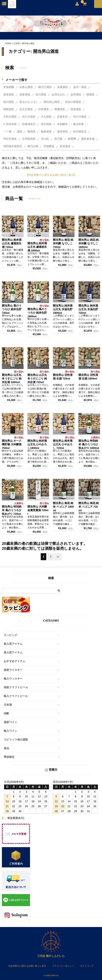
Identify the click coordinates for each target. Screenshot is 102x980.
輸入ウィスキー (13, 679)
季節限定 (9, 757)
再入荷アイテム (13, 653)
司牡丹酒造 (10, 139)
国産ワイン (10, 722)
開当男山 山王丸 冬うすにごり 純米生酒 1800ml (12, 379)
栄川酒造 (41, 95)
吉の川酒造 (29, 117)
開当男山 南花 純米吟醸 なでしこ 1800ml (89, 243)
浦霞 (19, 132)
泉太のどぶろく (29, 102)
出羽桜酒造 (29, 139)
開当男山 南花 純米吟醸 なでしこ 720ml (63, 243)
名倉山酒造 (26, 87)
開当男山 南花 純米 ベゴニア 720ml (89, 507)
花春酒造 (25, 95)
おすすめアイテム (15, 661)
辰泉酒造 (9, 95)
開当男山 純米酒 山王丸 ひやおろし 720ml (63, 444)
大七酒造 (46, 117)
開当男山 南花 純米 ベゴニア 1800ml (63, 507)
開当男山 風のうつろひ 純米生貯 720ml (12, 309)
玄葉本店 (62, 117)
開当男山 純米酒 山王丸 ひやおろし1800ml (37, 444)
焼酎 (6, 713)
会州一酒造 (80, 87)
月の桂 (45, 139)
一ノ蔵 (7, 132)
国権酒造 (9, 109)
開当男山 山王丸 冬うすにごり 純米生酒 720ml (37, 379)
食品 (6, 748)
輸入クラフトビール (16, 696)
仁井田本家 (10, 124)
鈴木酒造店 (80, 132)
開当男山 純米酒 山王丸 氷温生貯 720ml (88, 309)
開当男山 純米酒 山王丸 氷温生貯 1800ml (63, 309)
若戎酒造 (65, 146)
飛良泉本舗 (88, 139)
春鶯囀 (72, 139)
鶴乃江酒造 (45, 87)
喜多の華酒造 (73, 102)
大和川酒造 (10, 117)
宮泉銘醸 (9, 87)
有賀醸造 (62, 124)
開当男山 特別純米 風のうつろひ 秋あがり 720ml (12, 510)
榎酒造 (31, 132)
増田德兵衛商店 (13, 146)
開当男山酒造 (52, 102)
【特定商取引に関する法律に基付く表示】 (51, 175)
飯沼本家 (78, 124)
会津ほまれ (58, 95)
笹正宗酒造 (26, 109)
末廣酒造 (62, 87)
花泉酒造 (76, 109)
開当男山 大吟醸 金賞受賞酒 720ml (38, 510)
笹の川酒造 (80, 117)
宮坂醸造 (49, 146)
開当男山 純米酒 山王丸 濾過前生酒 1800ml (37, 247)
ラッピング (10, 635)
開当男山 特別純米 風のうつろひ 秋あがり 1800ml (89, 444)
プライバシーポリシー (63, 966)
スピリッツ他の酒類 (16, 740)
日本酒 (8, 705)
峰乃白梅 (33, 146)
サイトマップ (87, 966)
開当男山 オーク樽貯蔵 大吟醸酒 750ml (12, 444)
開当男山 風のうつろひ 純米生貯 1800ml (37, 313)
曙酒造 (91, 95)
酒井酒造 (62, 132)
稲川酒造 (9, 102)
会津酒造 (76, 95)
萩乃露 (58, 139)
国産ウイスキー (13, 670)
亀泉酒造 (46, 132)
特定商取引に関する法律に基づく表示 (27, 966)
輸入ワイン (10, 731)
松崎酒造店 (29, 124)
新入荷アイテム (13, 644)
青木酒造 (46, 124)
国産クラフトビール (16, 687)
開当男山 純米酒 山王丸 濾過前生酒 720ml (12, 243)
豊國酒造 (60, 109)
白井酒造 (44, 109)
